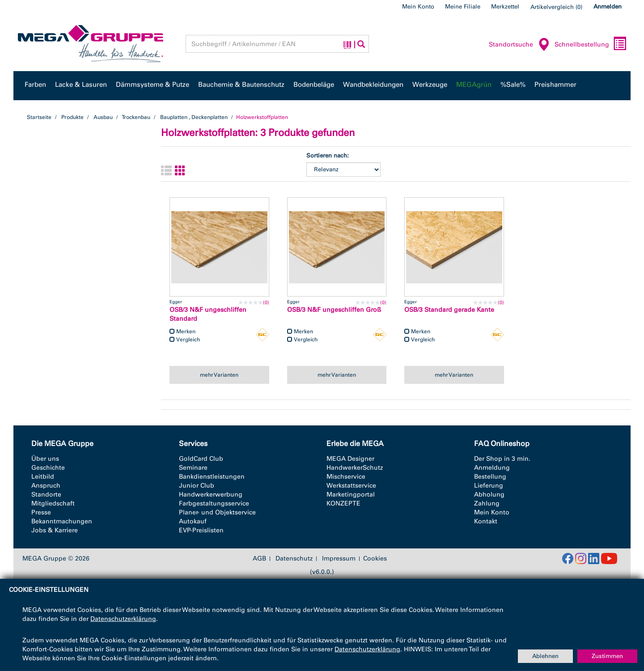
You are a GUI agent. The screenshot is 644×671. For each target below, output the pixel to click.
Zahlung (487, 503)
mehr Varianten (219, 375)
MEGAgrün (474, 85)
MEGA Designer (350, 459)
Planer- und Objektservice (217, 512)
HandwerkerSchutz (355, 468)
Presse (41, 512)
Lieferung (489, 486)
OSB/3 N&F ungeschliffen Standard (208, 314)
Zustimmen (607, 656)
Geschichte (48, 468)
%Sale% (513, 85)
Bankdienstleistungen (212, 477)
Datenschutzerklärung (123, 619)
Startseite (39, 117)
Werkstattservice (351, 486)
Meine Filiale (463, 6)
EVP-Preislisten (201, 530)
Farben (35, 85)
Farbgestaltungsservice (214, 503)
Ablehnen (545, 656)
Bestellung (490, 477)
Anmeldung (492, 468)
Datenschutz (294, 559)
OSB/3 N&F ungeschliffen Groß (334, 310)
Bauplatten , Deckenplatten (194, 117)
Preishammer (555, 85)
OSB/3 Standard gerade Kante (449, 310)
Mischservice (346, 477)
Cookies (375, 558)
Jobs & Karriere (55, 530)
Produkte (72, 117)
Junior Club (197, 486)
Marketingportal (351, 495)
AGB (259, 559)
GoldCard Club (201, 459)
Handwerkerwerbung (211, 495)
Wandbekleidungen (373, 85)
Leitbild (43, 477)
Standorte (46, 495)
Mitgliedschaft (53, 503)
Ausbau (103, 117)
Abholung (489, 495)
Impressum (339, 559)
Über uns (45, 459)
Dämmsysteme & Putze (153, 85)
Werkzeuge (430, 85)
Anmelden (608, 6)
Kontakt (486, 521)
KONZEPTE (343, 503)
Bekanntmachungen (62, 521)
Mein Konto (418, 6)
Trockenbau (136, 117)
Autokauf (193, 521)
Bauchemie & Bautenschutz (241, 85)
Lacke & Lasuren (81, 85)
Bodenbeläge (314, 85)
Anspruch (46, 486)
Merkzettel (505, 6)
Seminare (193, 468)
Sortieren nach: (328, 155)
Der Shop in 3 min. (502, 459)
